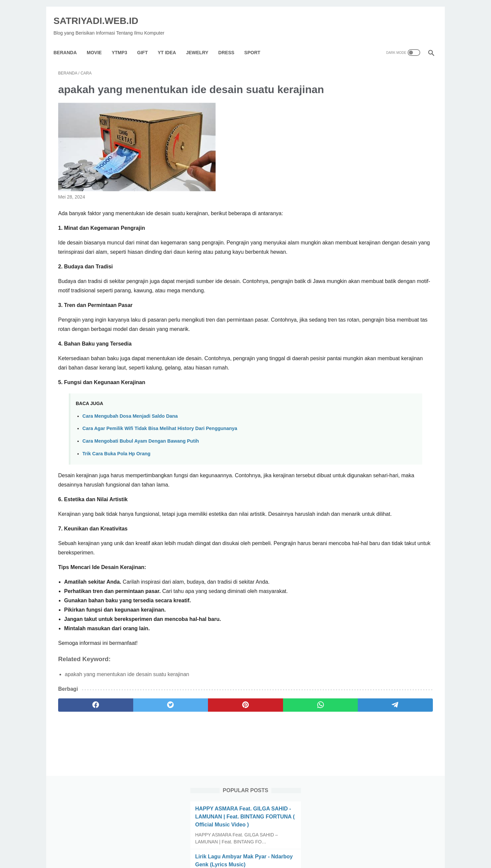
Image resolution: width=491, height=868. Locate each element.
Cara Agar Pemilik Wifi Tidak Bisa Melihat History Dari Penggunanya (160, 475)
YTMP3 (124, 41)
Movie (99, 41)
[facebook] (83, 761)
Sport (257, 41)
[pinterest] (184, 761)
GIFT (147, 41)
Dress (231, 41)
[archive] (360, 519)
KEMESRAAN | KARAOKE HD (376, 257)
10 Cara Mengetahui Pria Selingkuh (383, 225)
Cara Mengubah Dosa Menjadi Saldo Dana (130, 463)
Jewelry (202, 41)
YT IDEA (172, 41)
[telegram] (284, 761)
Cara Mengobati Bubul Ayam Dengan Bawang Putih (141, 488)
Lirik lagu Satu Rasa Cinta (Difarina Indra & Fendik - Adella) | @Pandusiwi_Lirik (383, 376)
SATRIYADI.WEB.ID (100, 13)
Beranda (70, 41)
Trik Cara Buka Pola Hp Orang (116, 500)
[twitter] (133, 761)
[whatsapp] (234, 761)
